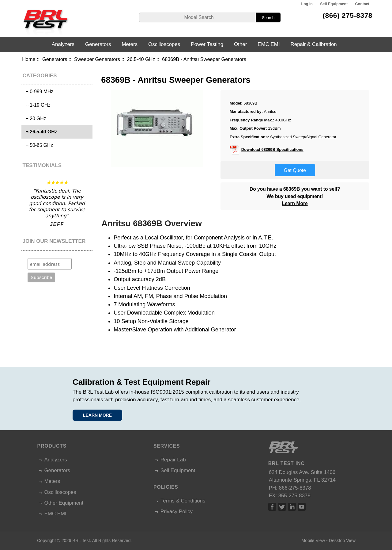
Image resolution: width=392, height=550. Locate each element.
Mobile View (313, 540)
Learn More (295, 203)
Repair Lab (173, 460)
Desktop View (342, 540)
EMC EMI (269, 44)
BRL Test (81, 540)
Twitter (282, 507)
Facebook (272, 507)
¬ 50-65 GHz (38, 145)
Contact (362, 4)
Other (240, 44)
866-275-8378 (295, 488)
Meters (130, 44)
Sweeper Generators (97, 59)
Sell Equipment (334, 4)
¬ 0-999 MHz (38, 92)
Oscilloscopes (164, 44)
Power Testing (207, 44)
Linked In (292, 507)
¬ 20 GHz (35, 118)
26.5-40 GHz (141, 59)
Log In (307, 4)
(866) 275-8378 (347, 15)
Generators (55, 59)
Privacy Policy (177, 512)
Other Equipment (64, 503)
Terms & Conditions (183, 501)
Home (29, 59)
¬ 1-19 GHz (37, 105)
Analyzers (63, 44)
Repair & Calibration (314, 44)
